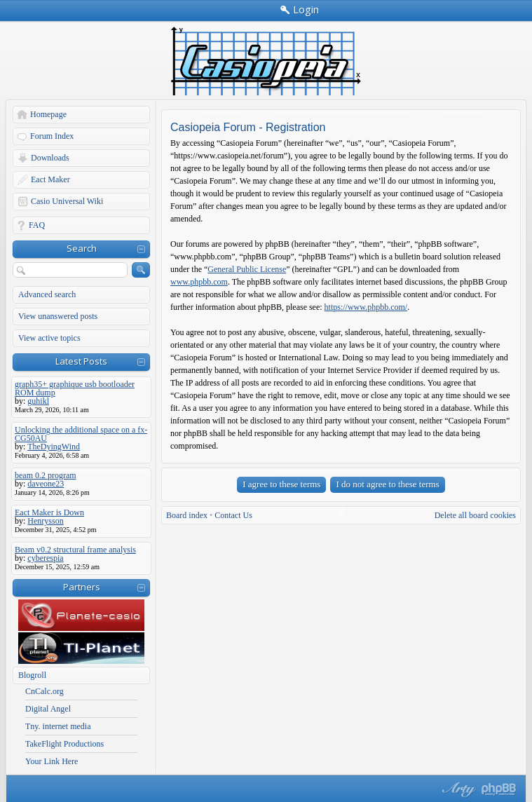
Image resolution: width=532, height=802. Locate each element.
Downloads (50, 158)
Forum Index (52, 136)
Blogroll (32, 675)
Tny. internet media (58, 726)
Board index (187, 515)
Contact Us (233, 515)
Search (82, 248)
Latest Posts (81, 361)
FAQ (37, 225)
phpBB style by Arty (457, 789)
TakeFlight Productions (64, 744)
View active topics (49, 338)
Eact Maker (50, 179)
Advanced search (47, 294)
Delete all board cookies (475, 515)
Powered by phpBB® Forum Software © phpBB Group (499, 789)
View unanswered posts (58, 316)
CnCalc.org (45, 691)
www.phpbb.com (199, 282)
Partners (82, 587)
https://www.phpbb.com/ (366, 307)
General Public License (247, 269)
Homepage (48, 114)
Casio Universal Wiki (67, 201)
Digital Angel (48, 709)
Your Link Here (52, 761)
